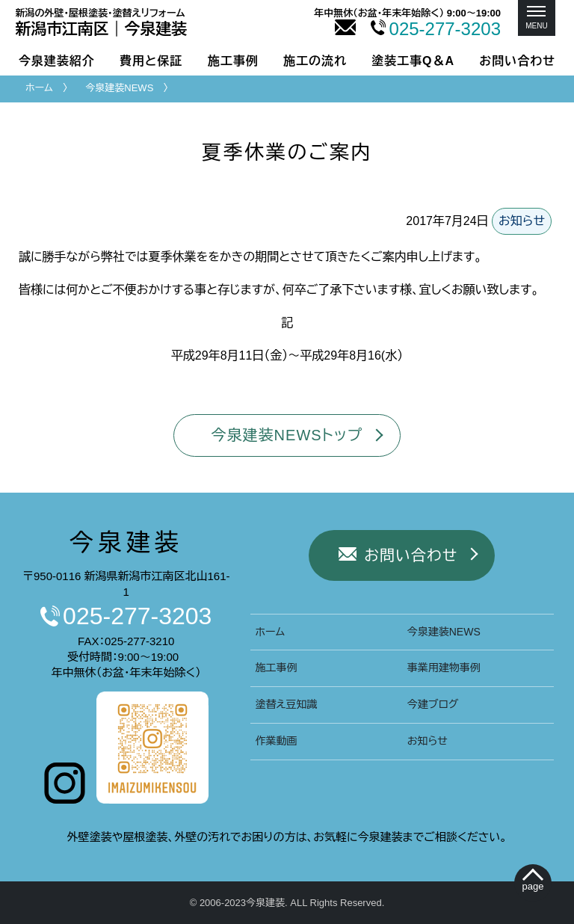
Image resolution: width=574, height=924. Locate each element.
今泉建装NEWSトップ (287, 435)
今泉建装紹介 (57, 61)
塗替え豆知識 (287, 704)
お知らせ (522, 221)
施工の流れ (315, 61)
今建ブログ (433, 704)
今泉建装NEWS (119, 88)
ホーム (39, 88)
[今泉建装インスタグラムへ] (65, 800)
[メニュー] (537, 18)
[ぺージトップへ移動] (533, 883)
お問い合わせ (517, 61)
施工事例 (233, 61)
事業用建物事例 (444, 668)
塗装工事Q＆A (413, 61)
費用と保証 (151, 61)
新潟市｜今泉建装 (101, 22)
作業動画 (277, 741)
